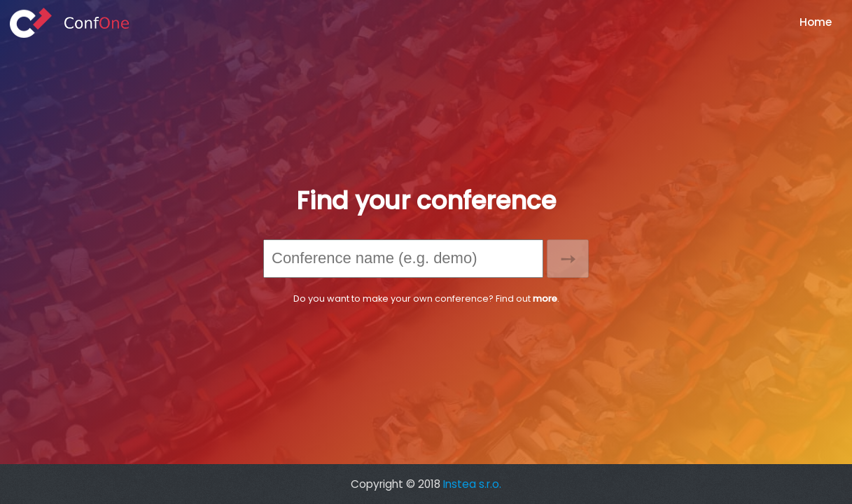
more (545, 299)
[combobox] (403, 259)
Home (816, 22)
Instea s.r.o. (472, 484)
